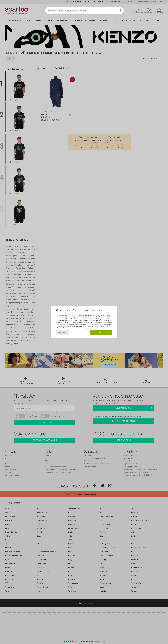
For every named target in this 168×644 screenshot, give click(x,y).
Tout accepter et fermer (101, 332)
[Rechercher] (120, 11)
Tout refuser (62, 332)
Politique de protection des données (91, 328)
